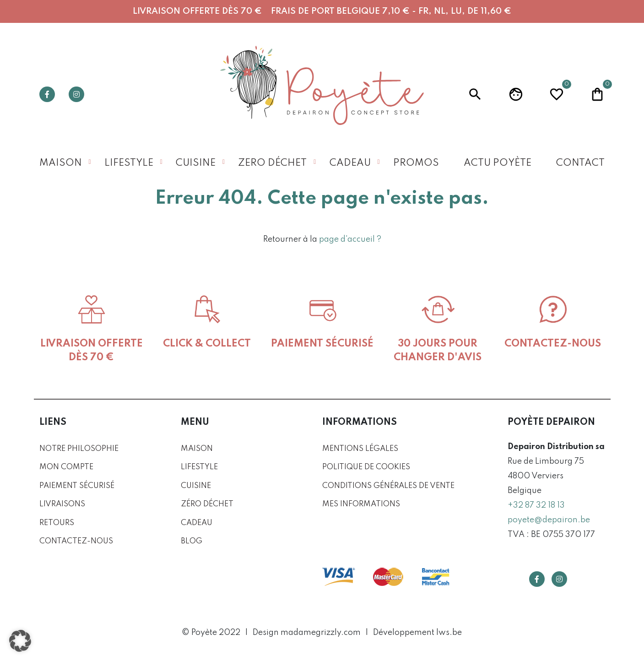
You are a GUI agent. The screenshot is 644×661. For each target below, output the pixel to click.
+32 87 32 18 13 (536, 505)
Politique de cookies (366, 467)
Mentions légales (360, 449)
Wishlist (557, 93)
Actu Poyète (498, 163)
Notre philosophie (79, 449)
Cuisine (196, 163)
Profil (516, 94)
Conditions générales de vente (388, 486)
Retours (57, 523)
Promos (416, 163)
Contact (580, 163)
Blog (192, 541)
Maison (61, 163)
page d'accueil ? (350, 239)
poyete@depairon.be (549, 520)
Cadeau (350, 163)
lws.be (449, 633)
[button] (20, 641)
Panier (597, 93)
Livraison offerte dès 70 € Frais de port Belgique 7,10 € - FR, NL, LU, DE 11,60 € (322, 11)
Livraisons (62, 504)
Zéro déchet (207, 504)
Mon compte (66, 467)
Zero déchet (272, 163)
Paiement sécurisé (77, 486)
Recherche (475, 94)
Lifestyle (129, 163)
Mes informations (361, 504)
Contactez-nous (76, 541)
